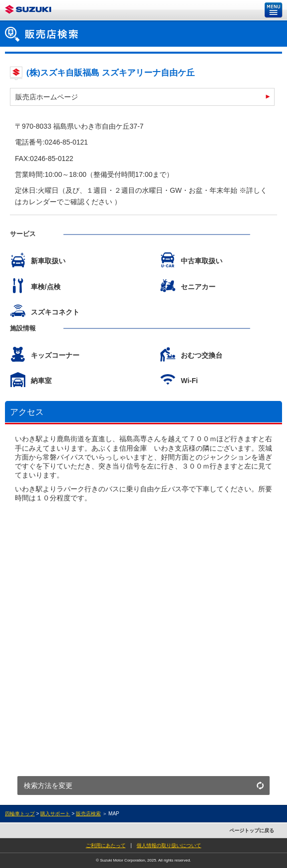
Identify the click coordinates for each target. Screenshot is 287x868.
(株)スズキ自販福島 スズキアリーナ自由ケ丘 (110, 73)
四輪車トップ (20, 814)
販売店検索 (88, 814)
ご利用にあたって (106, 845)
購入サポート (55, 814)
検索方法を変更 (48, 786)
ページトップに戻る (252, 830)
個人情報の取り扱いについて (169, 845)
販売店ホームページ (47, 97)
